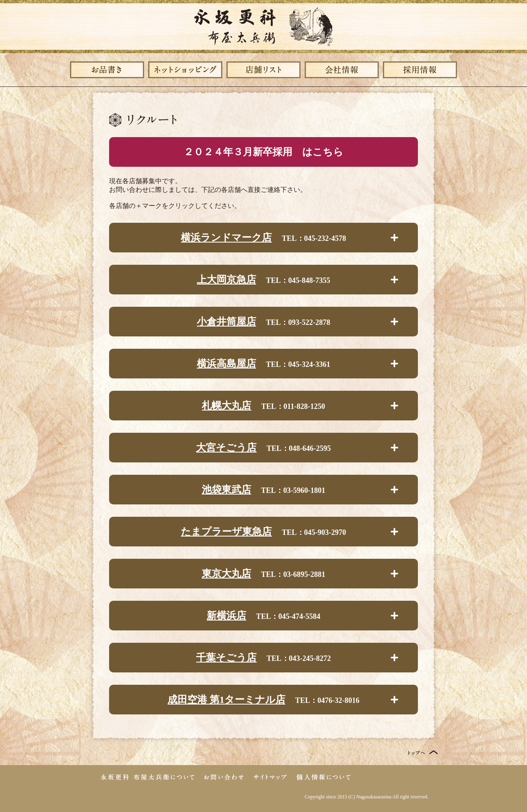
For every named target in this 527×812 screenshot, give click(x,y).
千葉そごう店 (226, 658)
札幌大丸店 (226, 406)
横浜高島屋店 (226, 364)
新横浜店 (226, 616)
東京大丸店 (226, 574)
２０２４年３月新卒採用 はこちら (263, 152)
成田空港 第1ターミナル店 (226, 700)
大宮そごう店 (226, 448)
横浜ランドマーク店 (226, 238)
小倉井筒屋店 (226, 322)
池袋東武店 (226, 490)
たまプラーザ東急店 (226, 532)
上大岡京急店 (226, 280)
